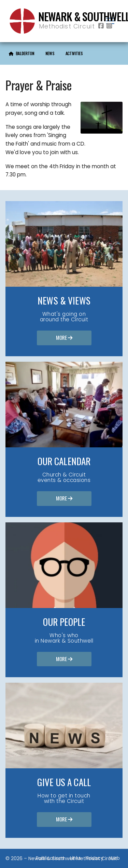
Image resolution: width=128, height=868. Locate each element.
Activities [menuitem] (74, 53)
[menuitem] (22, 53)
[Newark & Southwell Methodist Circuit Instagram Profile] (109, 26)
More (64, 338)
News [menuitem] (50, 53)
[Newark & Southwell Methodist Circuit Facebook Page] (101, 26)
